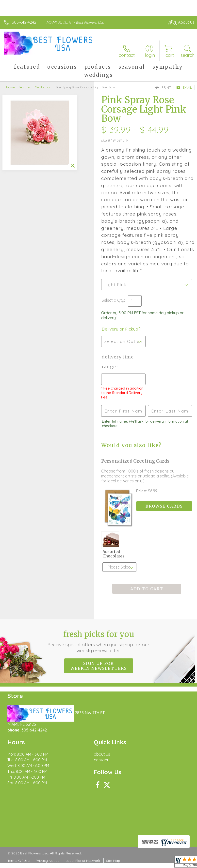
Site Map (113, 861)
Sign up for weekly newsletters (99, 666)
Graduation (43, 87)
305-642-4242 (24, 22)
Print (163, 87)
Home (10, 87)
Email (184, 87)
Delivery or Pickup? (121, 329)
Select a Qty (113, 300)
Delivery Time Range (118, 362)
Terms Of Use (18, 861)
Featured (25, 87)
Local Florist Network (83, 861)
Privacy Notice (48, 861)
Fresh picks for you (98, 641)
